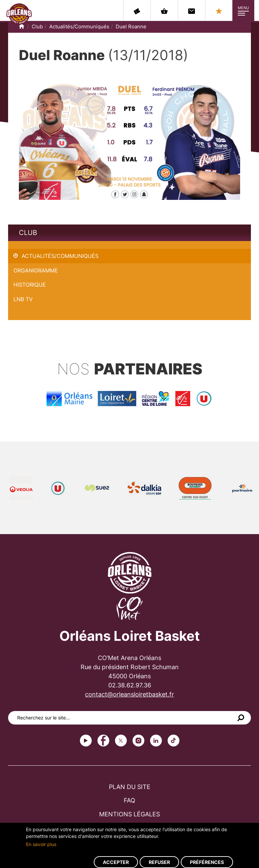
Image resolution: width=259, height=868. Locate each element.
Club (37, 27)
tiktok (174, 741)
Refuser (159, 862)
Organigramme (36, 270)
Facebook (103, 741)
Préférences (207, 862)
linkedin (156, 741)
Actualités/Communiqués (79, 27)
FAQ (129, 800)
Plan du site (130, 787)
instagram (138, 741)
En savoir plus (41, 844)
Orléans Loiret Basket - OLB (19, 14)
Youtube (86, 741)
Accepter (116, 862)
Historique (30, 285)
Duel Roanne (131, 27)
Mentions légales (129, 814)
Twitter (121, 741)
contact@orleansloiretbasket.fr (129, 694)
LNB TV (23, 299)
